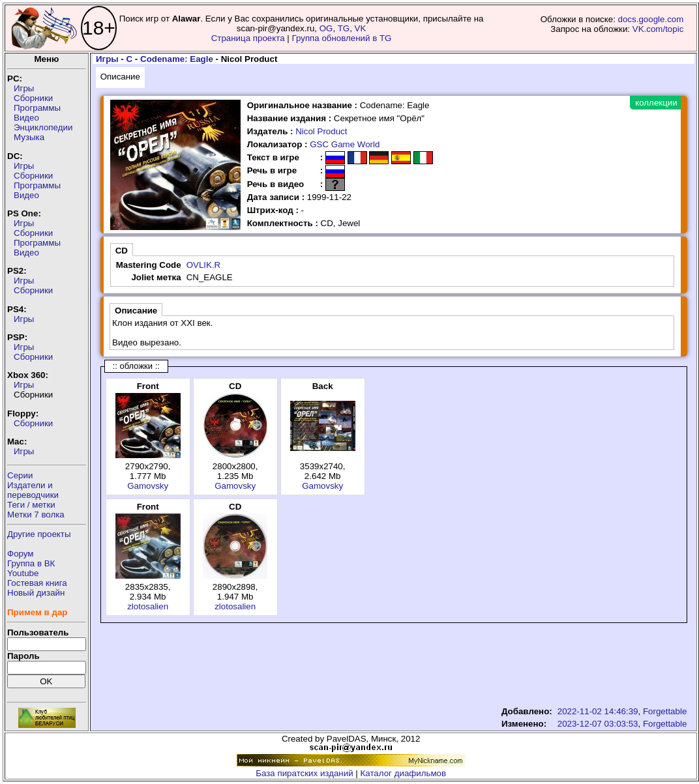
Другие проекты (39, 534)
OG (326, 28)
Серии (20, 475)
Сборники (33, 98)
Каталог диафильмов (404, 773)
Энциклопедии (43, 127)
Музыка (29, 137)
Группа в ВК (31, 563)
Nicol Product (321, 131)
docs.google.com (651, 19)
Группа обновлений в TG (342, 38)
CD (122, 251)
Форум (21, 554)
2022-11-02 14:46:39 (598, 711)
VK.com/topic (658, 29)
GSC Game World (345, 144)
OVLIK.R (204, 265)
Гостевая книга (37, 583)
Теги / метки (31, 505)
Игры (24, 88)
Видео (26, 118)
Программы (37, 108)
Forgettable (665, 711)
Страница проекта (248, 38)
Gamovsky (148, 486)
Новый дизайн (36, 593)
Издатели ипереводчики (33, 490)
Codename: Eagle (177, 59)
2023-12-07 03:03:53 (598, 724)
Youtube (23, 573)
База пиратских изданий (304, 773)
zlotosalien (148, 606)
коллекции (656, 103)
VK (361, 28)
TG (344, 28)
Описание (120, 77)
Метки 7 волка (36, 515)
